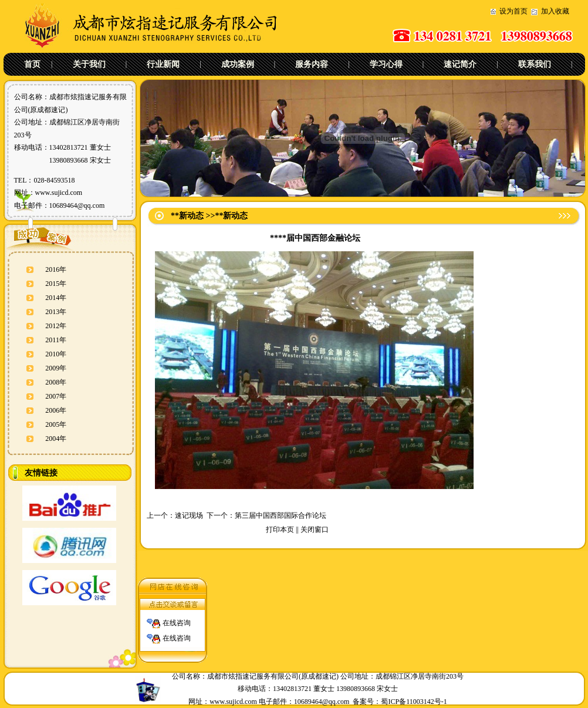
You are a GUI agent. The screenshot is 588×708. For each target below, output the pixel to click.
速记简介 (460, 64)
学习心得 (386, 64)
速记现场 (189, 515)
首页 (32, 64)
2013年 (56, 312)
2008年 (56, 382)
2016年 (56, 269)
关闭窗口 (315, 530)
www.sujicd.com (59, 193)
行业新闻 (163, 64)
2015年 (56, 284)
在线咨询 (177, 621)
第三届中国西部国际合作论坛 (281, 515)
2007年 (56, 396)
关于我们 (89, 64)
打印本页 (280, 530)
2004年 (56, 439)
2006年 (56, 410)
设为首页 (513, 11)
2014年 (56, 298)
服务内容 (312, 64)
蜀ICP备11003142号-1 (414, 702)
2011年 (56, 340)
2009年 (56, 368)
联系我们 (535, 64)
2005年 (56, 424)
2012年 (56, 326)
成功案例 (238, 64)
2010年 (56, 354)
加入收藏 (555, 11)
